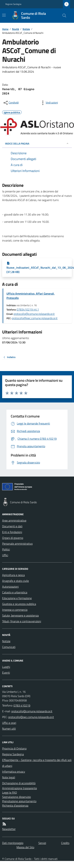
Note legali (9, 777)
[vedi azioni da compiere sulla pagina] (49, 103)
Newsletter (9, 829)
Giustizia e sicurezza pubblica (19, 604)
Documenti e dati (12, 526)
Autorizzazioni (10, 587)
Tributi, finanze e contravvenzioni (22, 621)
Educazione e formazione (17, 598)
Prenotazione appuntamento (19, 801)
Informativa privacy (14, 772)
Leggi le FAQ (10, 792)
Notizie (26, 29)
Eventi (6, 673)
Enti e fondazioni (12, 532)
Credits (65, 843)
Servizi (42, 843)
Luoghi (6, 667)
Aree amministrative (14, 520)
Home (5, 29)
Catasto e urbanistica (15, 592)
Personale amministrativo (17, 544)
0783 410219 (22, 705)
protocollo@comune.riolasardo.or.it (34, 314)
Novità (15, 29)
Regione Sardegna (13, 4)
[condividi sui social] (11, 103)
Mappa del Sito (25, 847)
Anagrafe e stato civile (15, 581)
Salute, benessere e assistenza (20, 615)
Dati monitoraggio (13, 843)
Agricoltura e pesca (13, 575)
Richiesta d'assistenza (15, 805)
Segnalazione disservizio (16, 797)
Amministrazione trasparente (20, 788)
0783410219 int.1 (28, 309)
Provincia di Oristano (14, 748)
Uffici (5, 555)
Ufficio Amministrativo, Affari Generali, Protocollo (31, 296)
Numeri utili (9, 729)
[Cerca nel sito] (63, 16)
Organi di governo (13, 538)
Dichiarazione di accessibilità (19, 783)
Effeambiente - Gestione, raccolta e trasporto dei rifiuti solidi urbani (37, 763)
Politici (6, 549)
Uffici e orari (9, 723)
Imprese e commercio (15, 610)
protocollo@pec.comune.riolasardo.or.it (35, 318)
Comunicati (9, 647)
